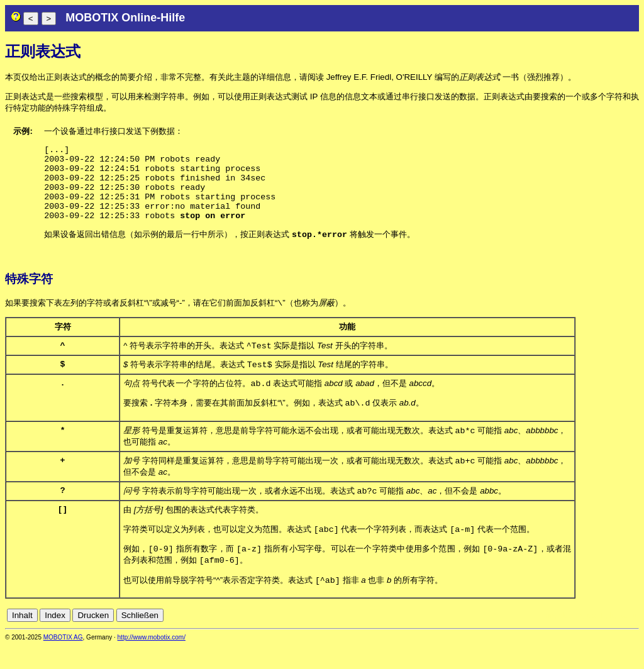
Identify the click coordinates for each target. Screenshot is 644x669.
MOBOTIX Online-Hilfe (125, 18)
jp (621, 639)
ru (633, 639)
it (612, 639)
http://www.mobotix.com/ (152, 661)
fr (602, 639)
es (591, 639)
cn (550, 639)
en (578, 639)
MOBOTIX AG (63, 661)
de (564, 639)
